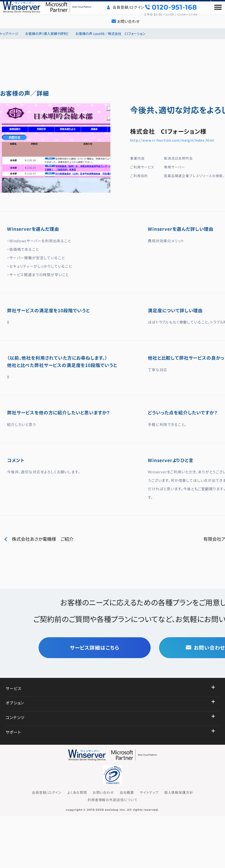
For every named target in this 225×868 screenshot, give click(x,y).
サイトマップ (149, 792)
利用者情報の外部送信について (112, 800)
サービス (14, 688)
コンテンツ (15, 717)
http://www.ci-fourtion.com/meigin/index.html (172, 140)
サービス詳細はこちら (95, 647)
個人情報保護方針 (179, 792)
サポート (13, 732)
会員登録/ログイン (129, 7)
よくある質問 (77, 792)
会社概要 (127, 792)
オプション (15, 703)
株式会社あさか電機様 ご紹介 (43, 539)
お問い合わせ (129, 21)
